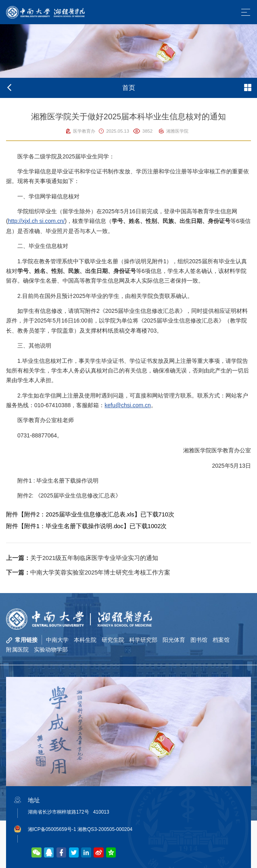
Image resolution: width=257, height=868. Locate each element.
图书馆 (199, 640)
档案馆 (221, 640)
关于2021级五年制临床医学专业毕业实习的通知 (82, 558)
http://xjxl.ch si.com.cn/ (37, 221)
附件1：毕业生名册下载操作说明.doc (74, 526)
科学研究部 (144, 640)
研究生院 (113, 640)
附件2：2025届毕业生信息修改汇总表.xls (79, 514)
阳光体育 (174, 640)
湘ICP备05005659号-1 (52, 829)
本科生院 (85, 640)
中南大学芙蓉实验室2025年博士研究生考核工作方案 (88, 572)
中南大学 (57, 640)
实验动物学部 (51, 649)
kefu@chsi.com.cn (128, 405)
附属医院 (17, 649)
